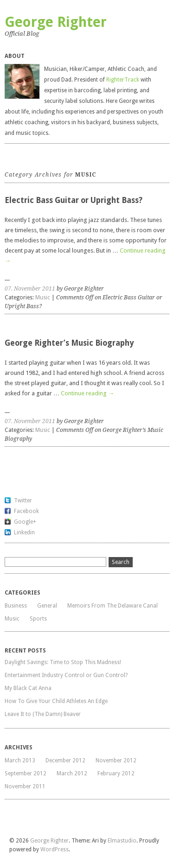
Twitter (23, 501)
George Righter (56, 22)
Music (43, 298)
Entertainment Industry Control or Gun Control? (66, 675)
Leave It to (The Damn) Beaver (43, 714)
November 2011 (25, 786)
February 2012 (116, 773)
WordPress (55, 849)
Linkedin (24, 532)
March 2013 (20, 760)
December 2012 (65, 760)
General (47, 606)
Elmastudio (122, 841)
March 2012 (72, 773)
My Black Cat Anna (28, 688)
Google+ (25, 522)
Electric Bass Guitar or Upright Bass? (74, 200)
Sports (38, 619)
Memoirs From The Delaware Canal (113, 606)
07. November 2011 (30, 289)
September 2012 (26, 773)
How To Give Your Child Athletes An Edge (56, 701)
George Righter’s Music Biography (69, 343)
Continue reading (87, 393)
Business (16, 606)
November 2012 (116, 760)
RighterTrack (123, 80)
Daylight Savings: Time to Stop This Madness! (63, 662)
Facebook (26, 511)
